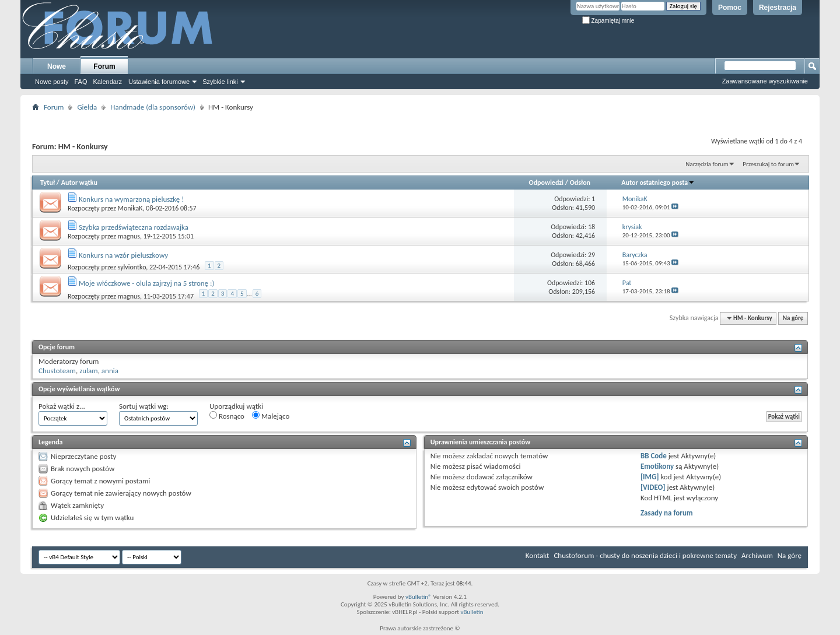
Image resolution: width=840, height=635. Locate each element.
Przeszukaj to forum (768, 164)
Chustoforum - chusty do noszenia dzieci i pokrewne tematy (645, 555)
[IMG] (650, 477)
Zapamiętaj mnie (608, 21)
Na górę (793, 318)
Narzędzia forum (707, 164)
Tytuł (48, 183)
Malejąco (271, 416)
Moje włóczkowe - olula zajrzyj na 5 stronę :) (146, 283)
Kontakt (538, 555)
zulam (89, 371)
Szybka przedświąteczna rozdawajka (134, 227)
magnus (129, 236)
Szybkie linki (220, 82)
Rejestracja (778, 8)
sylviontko (132, 267)
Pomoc (730, 8)
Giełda (87, 107)
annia (110, 371)
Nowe (57, 66)
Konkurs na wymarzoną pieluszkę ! (132, 199)
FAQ (80, 82)
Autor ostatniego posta (658, 183)
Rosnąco (227, 416)
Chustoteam (57, 371)
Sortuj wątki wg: (144, 406)
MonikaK (130, 208)
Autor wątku (79, 183)
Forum (104, 66)
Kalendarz (108, 82)
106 (590, 283)
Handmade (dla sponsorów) (153, 107)
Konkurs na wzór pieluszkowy (123, 255)
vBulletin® (419, 597)
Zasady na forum (667, 513)
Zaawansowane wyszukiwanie (765, 81)
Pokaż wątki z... (62, 406)
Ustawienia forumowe (159, 82)
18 (591, 227)
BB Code (654, 456)
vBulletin (472, 612)
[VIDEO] (653, 487)
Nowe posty (52, 82)
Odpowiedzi (547, 183)
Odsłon (580, 183)
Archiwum (757, 555)
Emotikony (657, 466)
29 (591, 255)
